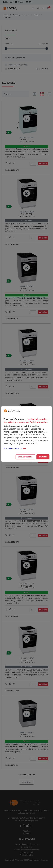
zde (24, 448)
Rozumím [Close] (43, 457)
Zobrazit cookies (25, 457)
